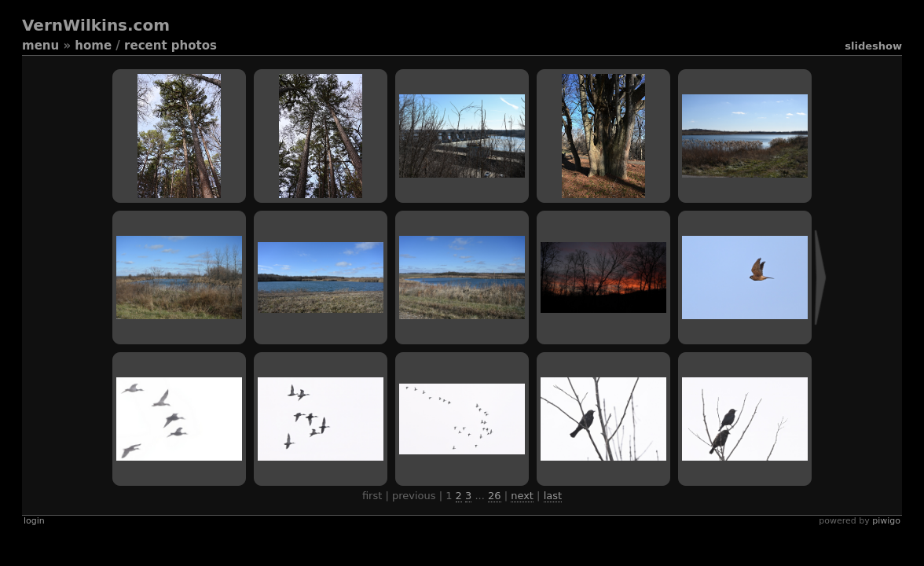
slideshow (873, 46)
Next (522, 496)
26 (495, 496)
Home (93, 46)
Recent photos (170, 46)
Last (553, 496)
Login (34, 521)
